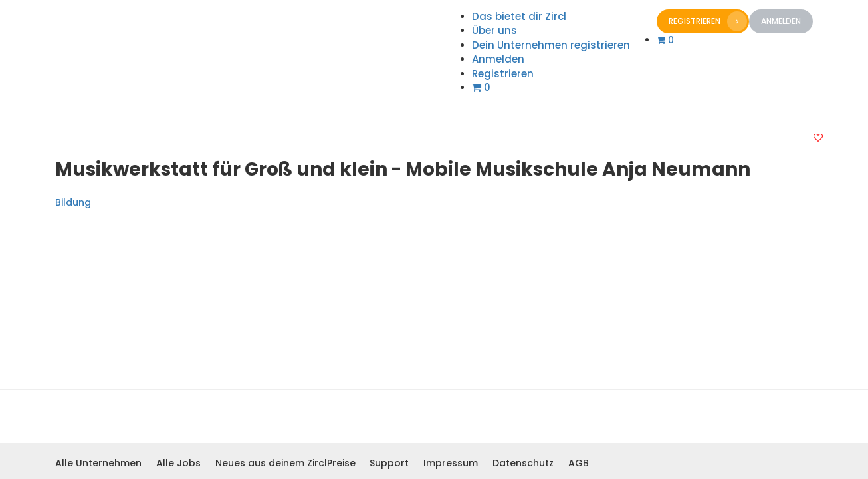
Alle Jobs (178, 463)
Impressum (451, 463)
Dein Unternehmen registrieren (551, 45)
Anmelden (781, 21)
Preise (341, 463)
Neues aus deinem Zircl (271, 463)
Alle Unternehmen (98, 463)
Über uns (494, 30)
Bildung (73, 202)
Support (389, 463)
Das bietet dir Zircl (519, 16)
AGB (579, 463)
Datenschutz (523, 463)
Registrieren (708, 21)
